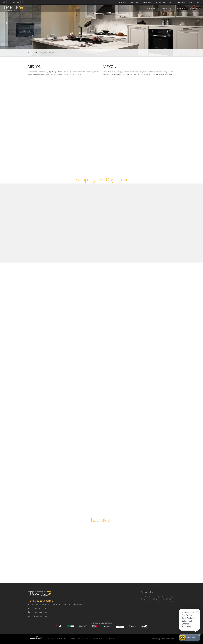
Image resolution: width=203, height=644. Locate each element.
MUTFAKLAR (150, 9)
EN (198, 2)
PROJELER (182, 2)
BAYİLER (172, 2)
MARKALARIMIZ (147, 2)
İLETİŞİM (180, 9)
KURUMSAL (123, 2)
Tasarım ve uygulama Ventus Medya (162, 639)
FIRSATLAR (166, 9)
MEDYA (191, 2)
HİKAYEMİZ (134, 2)
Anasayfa (34, 53)
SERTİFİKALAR (161, 2)
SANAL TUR (194, 9)
